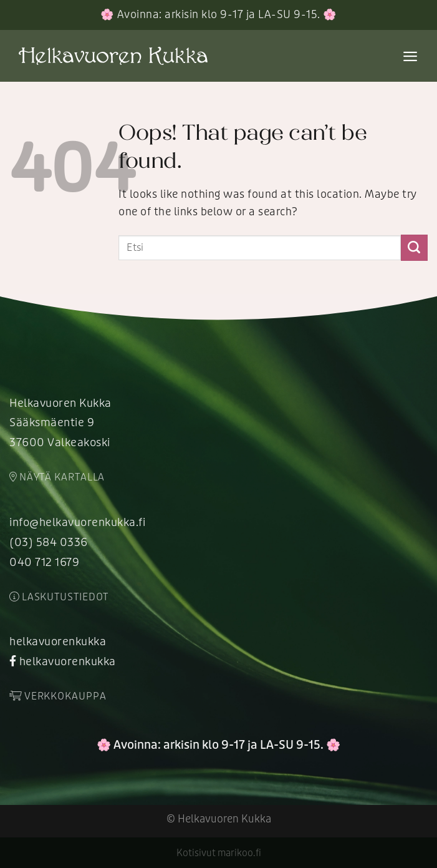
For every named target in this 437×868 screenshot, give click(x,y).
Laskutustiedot (59, 597)
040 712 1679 (44, 563)
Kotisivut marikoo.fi (219, 853)
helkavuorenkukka (58, 642)
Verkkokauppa (58, 696)
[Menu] (411, 56)
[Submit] (414, 248)
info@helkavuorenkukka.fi (77, 523)
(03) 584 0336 (49, 543)
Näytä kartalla (57, 477)
